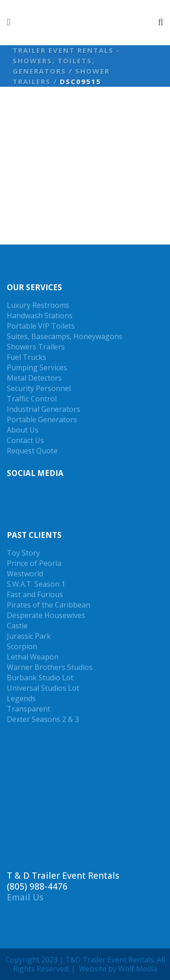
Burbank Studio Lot (40, 678)
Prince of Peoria (34, 563)
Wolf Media (138, 969)
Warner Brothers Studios (50, 667)
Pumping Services (37, 367)
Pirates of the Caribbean (49, 605)
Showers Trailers (36, 347)
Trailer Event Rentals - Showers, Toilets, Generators (65, 61)
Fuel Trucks (27, 357)
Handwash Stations (40, 316)
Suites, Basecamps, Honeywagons (65, 336)
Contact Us (25, 440)
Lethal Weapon (33, 657)
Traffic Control (32, 399)
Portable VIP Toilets (41, 326)
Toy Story (23, 553)
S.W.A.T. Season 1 (36, 584)
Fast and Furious (35, 594)
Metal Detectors (34, 378)
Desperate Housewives (46, 615)
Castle (17, 626)
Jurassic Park (29, 636)
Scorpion (22, 646)
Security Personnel (39, 388)
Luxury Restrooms (38, 305)
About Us (23, 430)
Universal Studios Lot (43, 688)
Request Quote (32, 451)
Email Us (25, 897)
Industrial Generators (44, 409)
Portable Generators (42, 419)
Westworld (25, 574)
